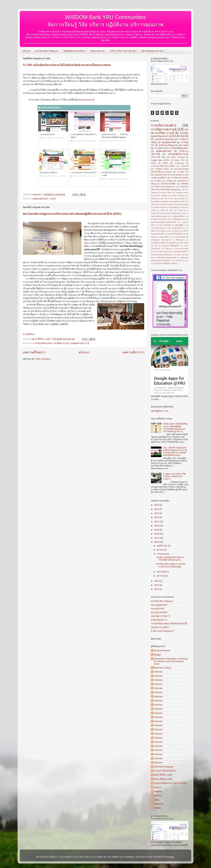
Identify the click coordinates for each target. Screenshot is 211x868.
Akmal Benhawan (162, 651)
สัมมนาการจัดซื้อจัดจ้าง (171, 246)
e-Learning (179, 163)
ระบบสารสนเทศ (180, 237)
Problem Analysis (160, 207)
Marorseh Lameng (162, 668)
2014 (157, 585)
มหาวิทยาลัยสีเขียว (169, 184)
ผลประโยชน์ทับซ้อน (175, 234)
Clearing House (182, 193)
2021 (157, 522)
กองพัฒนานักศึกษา (159, 178)
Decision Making (161, 196)
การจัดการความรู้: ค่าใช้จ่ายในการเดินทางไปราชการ (174, 476)
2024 (157, 509)
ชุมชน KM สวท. (98, 51)
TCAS (153, 210)
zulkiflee (158, 808)
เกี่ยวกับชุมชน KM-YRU (152, 51)
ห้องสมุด (178, 255)
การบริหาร (159, 148)
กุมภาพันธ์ (162, 572)
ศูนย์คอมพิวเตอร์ (40, 199)
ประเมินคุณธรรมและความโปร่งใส (170, 135)
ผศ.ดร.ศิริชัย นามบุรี (163, 775)
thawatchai (159, 804)
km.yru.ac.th (165, 213)
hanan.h (158, 787)
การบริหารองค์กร (164, 125)
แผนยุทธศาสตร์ (169, 142)
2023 (157, 513)
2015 (157, 581)
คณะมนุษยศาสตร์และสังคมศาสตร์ (163, 222)
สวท (156, 246)
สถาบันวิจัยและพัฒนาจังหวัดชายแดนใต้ (169, 624)
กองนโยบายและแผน (164, 139)
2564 (183, 190)
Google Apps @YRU (160, 160)
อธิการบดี (178, 261)
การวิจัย (158, 181)
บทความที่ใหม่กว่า (34, 352)
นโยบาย (177, 231)
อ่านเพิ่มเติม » (29, 334)
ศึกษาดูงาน (180, 240)
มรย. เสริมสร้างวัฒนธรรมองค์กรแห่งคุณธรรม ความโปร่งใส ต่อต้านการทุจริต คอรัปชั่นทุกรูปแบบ (175, 452)
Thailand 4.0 (180, 175)
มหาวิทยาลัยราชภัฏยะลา (47, 51)
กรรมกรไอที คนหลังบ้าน (165, 771)
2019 (157, 530)
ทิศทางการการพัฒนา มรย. (161, 231)
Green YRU (180, 160)
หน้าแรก (27, 51)
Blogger (158, 655)
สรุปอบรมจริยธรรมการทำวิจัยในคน (170, 783)
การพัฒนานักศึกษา (178, 216)
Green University (178, 196)
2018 (157, 534)
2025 (157, 505)
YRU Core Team (176, 210)
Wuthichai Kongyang (164, 767)
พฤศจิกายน (162, 546)
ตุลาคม (160, 550)
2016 (157, 542)
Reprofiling (174, 207)
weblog (175, 213)
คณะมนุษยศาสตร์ (159, 605)
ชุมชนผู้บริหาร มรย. (160, 411)
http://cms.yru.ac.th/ (84, 100)
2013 (157, 589)
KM (186, 136)
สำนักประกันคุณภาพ (168, 145)
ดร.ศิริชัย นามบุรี (61, 343)
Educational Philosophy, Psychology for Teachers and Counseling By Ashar (171, 661)
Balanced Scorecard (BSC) (162, 193)
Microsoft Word (183, 204)
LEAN (163, 204)
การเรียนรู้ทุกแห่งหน (178, 219)
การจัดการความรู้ (164, 129)
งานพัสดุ (169, 181)
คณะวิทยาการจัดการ (161, 616)
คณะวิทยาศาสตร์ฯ (159, 612)
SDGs (183, 207)
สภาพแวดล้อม (183, 243)
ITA (186, 130)
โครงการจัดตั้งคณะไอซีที (166, 263)
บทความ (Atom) (43, 359)
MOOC (171, 204)
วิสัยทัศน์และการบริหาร (74, 51)
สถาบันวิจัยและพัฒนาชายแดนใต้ (163, 243)
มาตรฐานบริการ (164, 237)
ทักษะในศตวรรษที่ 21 (177, 228)
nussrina (158, 796)
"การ (100, 275)
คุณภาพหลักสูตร (165, 225)
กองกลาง (185, 166)
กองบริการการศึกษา (160, 627)
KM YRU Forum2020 (171, 202)
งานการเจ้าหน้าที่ (157, 228)
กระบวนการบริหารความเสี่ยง (163, 166)
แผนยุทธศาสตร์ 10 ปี (80, 343)
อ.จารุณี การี (183, 172)
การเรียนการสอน (162, 169)
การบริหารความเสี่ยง (180, 178)
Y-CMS (52, 199)
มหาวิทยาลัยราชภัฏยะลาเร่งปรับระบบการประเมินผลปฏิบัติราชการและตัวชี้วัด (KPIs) (72, 214)
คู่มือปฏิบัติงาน (180, 225)
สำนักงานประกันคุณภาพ (165, 187)
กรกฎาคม (162, 554)
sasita (157, 800)
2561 (163, 157)
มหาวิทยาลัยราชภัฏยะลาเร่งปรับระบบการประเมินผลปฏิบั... (171, 565)
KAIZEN (154, 199)
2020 (157, 526)
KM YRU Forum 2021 (169, 199)
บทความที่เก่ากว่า (133, 352)
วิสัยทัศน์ (185, 184)
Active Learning (178, 157)
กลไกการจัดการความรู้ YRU (123, 51)
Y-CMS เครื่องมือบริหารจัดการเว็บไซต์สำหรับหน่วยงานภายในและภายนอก (67, 65)
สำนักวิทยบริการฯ (159, 620)
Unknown (158, 672)
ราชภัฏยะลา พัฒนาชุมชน (161, 240)
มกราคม (161, 576)
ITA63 (186, 145)
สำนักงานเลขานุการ (166, 252)
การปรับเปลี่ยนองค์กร (43, 343)
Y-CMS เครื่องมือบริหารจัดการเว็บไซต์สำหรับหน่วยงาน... (170, 559)
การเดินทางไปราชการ (159, 219)
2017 (157, 538)
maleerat (158, 791)
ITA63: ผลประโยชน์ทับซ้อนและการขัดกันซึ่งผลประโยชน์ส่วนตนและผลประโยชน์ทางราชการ (176, 428)
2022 (157, 517)
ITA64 (165, 163)
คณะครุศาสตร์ (158, 609)
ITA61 (153, 163)
